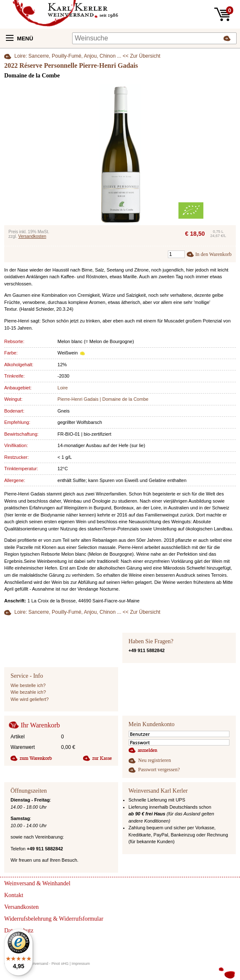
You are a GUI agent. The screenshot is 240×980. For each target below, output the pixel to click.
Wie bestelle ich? (28, 685)
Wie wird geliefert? (30, 699)
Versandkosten (32, 236)
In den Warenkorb (213, 254)
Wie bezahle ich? (28, 692)
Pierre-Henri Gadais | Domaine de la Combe (103, 399)
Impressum (81, 964)
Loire (62, 388)
